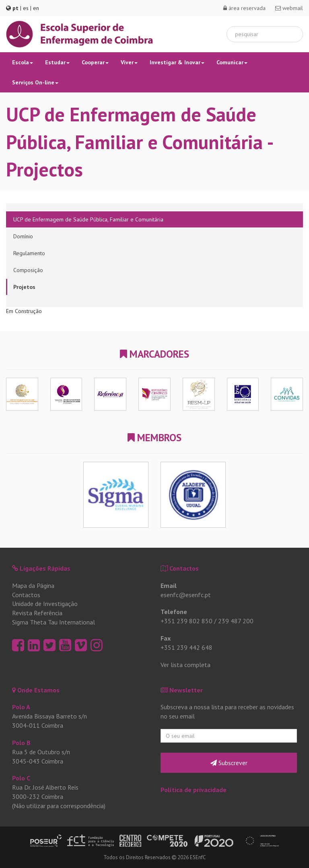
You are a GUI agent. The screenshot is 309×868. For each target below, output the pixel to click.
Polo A (21, 707)
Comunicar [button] (232, 62)
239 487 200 (236, 621)
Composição (28, 270)
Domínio (23, 236)
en (36, 8)
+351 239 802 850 (186, 621)
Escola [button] (23, 62)
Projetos (24, 287)
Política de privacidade (194, 790)
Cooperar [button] (95, 62)
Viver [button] (129, 62)
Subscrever (229, 763)
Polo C (21, 778)
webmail (289, 8)
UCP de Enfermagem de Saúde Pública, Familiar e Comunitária (88, 219)
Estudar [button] (57, 62)
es (26, 8)
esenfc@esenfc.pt (186, 595)
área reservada (244, 8)
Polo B (21, 743)
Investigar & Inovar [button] (177, 62)
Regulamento (29, 253)
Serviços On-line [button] (35, 82)
